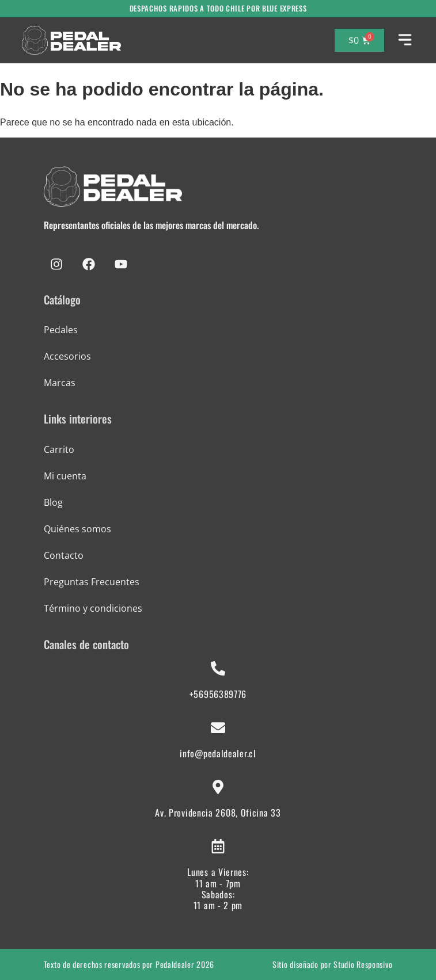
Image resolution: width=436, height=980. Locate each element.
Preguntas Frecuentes (92, 582)
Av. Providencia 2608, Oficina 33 (218, 813)
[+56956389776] (218, 668)
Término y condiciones (93, 608)
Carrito (59, 449)
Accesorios (67, 356)
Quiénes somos (77, 529)
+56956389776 (218, 694)
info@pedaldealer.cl (218, 753)
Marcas (60, 383)
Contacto (64, 555)
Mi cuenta (65, 476)
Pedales (61, 330)
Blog (53, 502)
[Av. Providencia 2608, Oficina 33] (218, 787)
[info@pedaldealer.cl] (218, 728)
